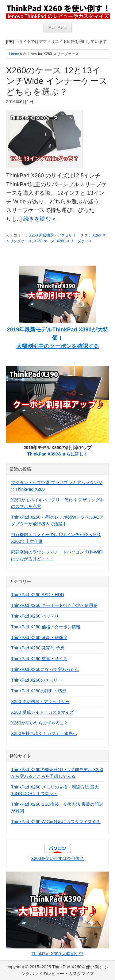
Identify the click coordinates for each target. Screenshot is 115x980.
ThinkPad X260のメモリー (36, 680)
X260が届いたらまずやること (40, 723)
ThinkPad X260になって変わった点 (45, 669)
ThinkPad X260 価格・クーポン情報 (46, 627)
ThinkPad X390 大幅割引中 (58, 954)
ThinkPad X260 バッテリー (37, 616)
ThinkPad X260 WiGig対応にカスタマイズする (56, 822)
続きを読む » (39, 219)
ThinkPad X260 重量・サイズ (39, 659)
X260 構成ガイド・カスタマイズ (42, 712)
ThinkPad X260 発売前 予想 (38, 648)
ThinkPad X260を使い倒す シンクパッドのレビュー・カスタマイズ (58, 11)
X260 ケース (44, 241)
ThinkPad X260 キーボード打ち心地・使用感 (54, 605)
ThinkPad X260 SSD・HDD (38, 595)
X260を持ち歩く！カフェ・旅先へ (44, 733)
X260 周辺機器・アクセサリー (54, 235)
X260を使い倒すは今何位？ (57, 858)
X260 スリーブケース (74, 241)
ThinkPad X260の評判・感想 (39, 691)
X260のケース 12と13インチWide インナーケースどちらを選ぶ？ (57, 81)
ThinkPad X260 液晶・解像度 (39, 638)
